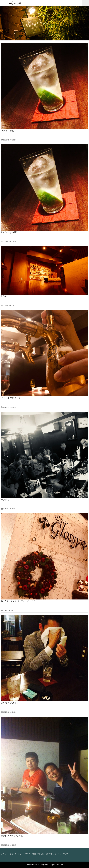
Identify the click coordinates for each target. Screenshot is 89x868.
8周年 (4, 296)
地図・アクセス (38, 854)
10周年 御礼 (8, 131)
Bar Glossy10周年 (10, 232)
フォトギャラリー (16, 854)
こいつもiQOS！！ (10, 703)
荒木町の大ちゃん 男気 (12, 836)
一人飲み (5, 500)
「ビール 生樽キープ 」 (12, 398)
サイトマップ (63, 854)
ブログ (28, 854)
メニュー (4, 854)
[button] (86, 3)
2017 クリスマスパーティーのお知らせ (19, 601)
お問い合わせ (51, 854)
